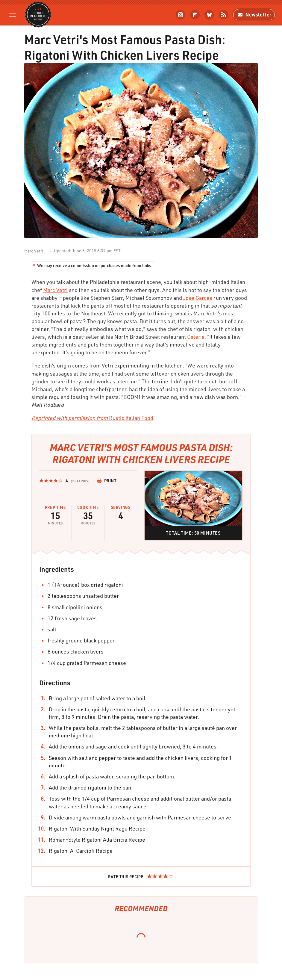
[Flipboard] (195, 15)
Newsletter (254, 15)
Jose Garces (198, 298)
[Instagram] (181, 15)
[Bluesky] (209, 15)
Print (107, 481)
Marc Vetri (55, 290)
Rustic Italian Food (92, 418)
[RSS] (224, 15)
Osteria (196, 337)
